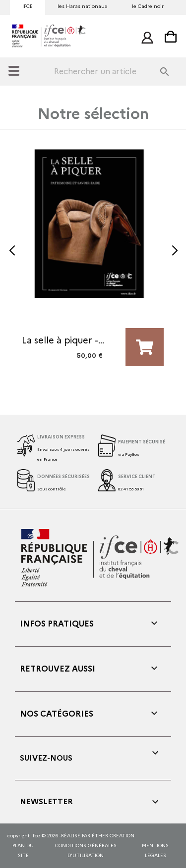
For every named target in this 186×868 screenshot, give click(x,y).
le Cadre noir (148, 6)
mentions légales (155, 850)
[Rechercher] (116, 72)
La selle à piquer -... (63, 340)
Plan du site (23, 850)
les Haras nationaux (82, 6)
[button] (12, 251)
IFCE (28, 6)
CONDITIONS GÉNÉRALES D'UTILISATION (86, 850)
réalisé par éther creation (98, 836)
